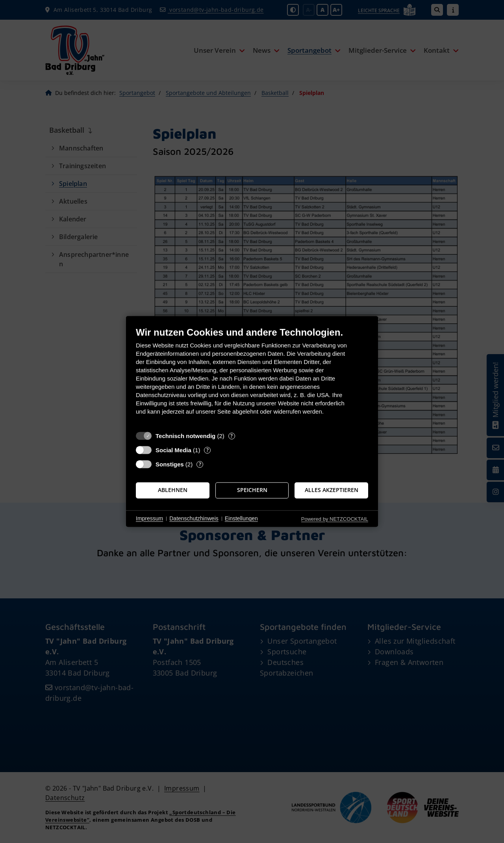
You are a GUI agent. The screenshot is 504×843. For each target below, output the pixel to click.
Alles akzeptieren (332, 490)
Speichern (252, 490)
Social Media (173, 450)
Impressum (149, 518)
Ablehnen (173, 490)
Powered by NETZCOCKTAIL (335, 519)
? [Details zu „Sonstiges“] (200, 464)
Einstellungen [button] (241, 518)
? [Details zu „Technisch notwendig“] (232, 436)
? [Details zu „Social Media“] (208, 450)
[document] (252, 377)
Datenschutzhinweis (194, 518)
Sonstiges (170, 464)
